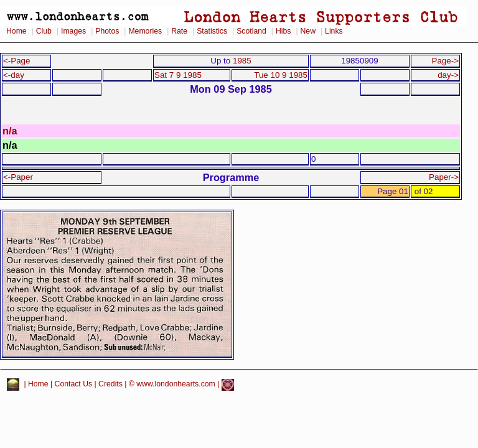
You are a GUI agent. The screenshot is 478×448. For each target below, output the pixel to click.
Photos (107, 31)
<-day (14, 75)
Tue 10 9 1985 (281, 75)
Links (334, 31)
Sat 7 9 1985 (178, 75)
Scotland (251, 31)
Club (44, 31)
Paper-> (444, 177)
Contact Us (74, 385)
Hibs (283, 31)
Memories (145, 31)
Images (73, 31)
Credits (110, 385)
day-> (448, 75)
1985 (242, 61)
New (308, 31)
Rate (179, 31)
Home (16, 31)
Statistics (212, 31)
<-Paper (18, 177)
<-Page (17, 61)
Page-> (445, 61)
